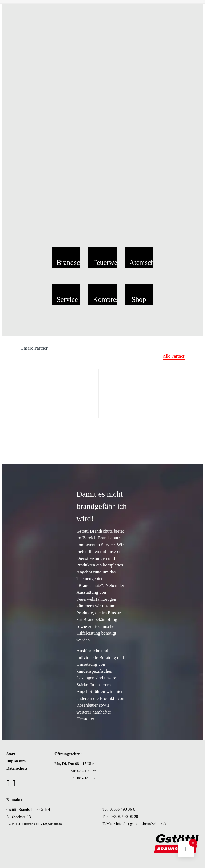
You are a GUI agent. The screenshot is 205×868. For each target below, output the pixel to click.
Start (11, 754)
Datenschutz (17, 768)
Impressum (16, 761)
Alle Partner (174, 356)
